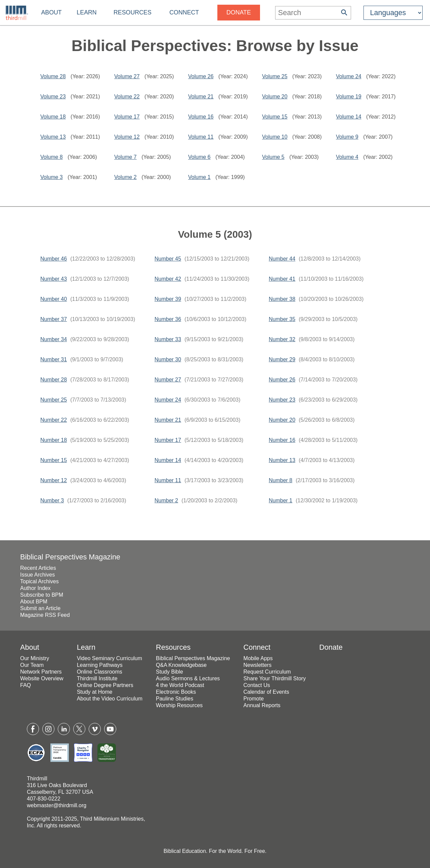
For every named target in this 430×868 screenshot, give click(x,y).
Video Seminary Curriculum (110, 658)
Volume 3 (52, 177)
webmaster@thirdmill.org (57, 805)
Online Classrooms (100, 672)
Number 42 (168, 279)
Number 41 (282, 279)
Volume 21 (201, 97)
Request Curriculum (267, 672)
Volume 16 (201, 117)
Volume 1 (199, 177)
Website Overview (42, 678)
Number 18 (54, 440)
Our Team (32, 665)
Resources (133, 12)
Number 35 (282, 319)
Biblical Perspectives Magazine (70, 557)
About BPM (34, 602)
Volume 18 (53, 117)
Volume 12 (127, 137)
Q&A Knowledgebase (181, 665)
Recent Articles (38, 568)
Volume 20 (275, 97)
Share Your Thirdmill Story (275, 678)
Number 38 (282, 299)
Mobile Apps (258, 658)
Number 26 (282, 380)
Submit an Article (40, 608)
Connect (184, 12)
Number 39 (168, 299)
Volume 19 (349, 97)
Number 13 (282, 460)
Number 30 (168, 359)
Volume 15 (275, 117)
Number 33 (168, 339)
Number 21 (168, 420)
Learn (87, 12)
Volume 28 (53, 76)
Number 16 (282, 440)
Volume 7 (125, 157)
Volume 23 (53, 97)
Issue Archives (37, 575)
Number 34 (54, 339)
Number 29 (282, 359)
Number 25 (54, 400)
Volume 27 (127, 76)
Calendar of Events (266, 692)
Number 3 (52, 500)
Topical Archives (39, 581)
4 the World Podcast (180, 685)
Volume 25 (275, 76)
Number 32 (282, 339)
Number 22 (54, 420)
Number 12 (54, 480)
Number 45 (168, 259)
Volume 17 (127, 117)
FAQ (26, 685)
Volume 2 (125, 177)
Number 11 (168, 480)
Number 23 (282, 400)
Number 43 (54, 279)
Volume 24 (349, 76)
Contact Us (257, 685)
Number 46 (54, 259)
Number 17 (168, 440)
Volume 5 (273, 157)
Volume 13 (53, 137)
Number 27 (168, 380)
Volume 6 (199, 157)
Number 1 (281, 500)
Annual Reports (262, 705)
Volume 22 (127, 97)
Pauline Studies (175, 699)
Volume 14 (349, 117)
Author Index (35, 588)
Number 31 (54, 359)
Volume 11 (201, 137)
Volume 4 (347, 157)
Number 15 (54, 460)
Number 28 (54, 380)
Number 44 (282, 259)
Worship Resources (179, 705)
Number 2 (166, 500)
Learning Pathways (100, 665)
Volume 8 (52, 157)
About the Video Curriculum (110, 699)
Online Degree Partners (105, 685)
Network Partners (41, 672)
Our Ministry (35, 658)
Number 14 (168, 460)
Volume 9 (347, 137)
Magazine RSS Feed (45, 615)
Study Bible (169, 672)
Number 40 (54, 299)
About (51, 12)
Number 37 (54, 319)
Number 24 (168, 400)
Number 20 (282, 420)
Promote (254, 699)
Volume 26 (201, 76)
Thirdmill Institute (97, 678)
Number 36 (168, 319)
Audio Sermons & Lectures (188, 678)
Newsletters (258, 665)
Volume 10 (275, 137)
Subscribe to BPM (42, 595)
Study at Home (95, 692)
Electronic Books (176, 692)
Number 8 (281, 480)
